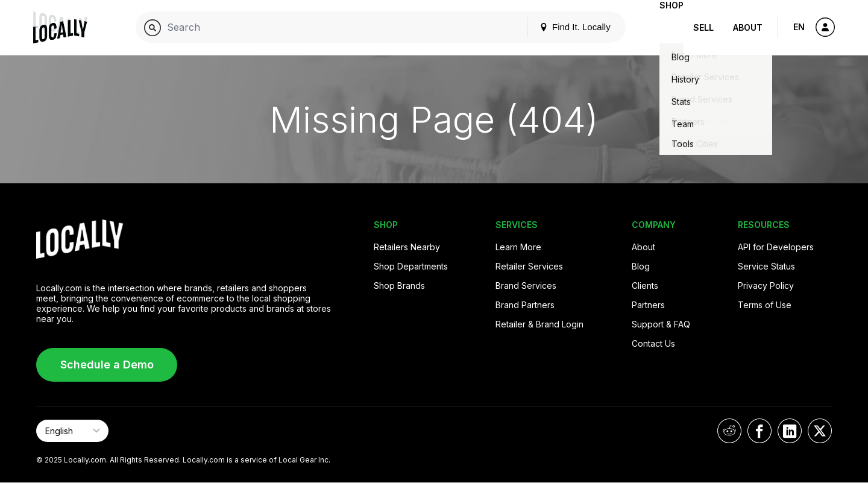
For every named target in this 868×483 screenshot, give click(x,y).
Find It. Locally (556, 27)
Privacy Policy (766, 286)
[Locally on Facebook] (759, 431)
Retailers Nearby (407, 247)
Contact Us (653, 343)
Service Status (766, 266)
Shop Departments (411, 266)
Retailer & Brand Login (539, 324)
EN (799, 27)
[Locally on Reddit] (729, 431)
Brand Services (526, 286)
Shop (662, 27)
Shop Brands (399, 286)
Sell (703, 27)
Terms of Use (765, 305)
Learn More (518, 247)
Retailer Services (529, 266)
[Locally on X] (820, 431)
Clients (645, 286)
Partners (648, 305)
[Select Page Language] (72, 431)
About (748, 27)
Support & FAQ (661, 324)
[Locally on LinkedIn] (790, 431)
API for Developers (776, 247)
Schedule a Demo (107, 365)
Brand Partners (525, 305)
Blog (641, 266)
